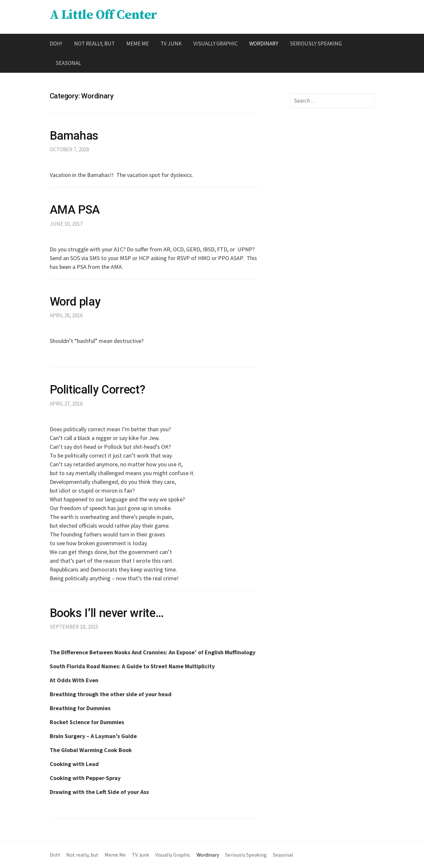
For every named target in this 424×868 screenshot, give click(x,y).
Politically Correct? (97, 390)
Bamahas (74, 136)
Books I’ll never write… (107, 613)
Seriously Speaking (316, 44)
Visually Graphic (215, 44)
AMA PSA (75, 210)
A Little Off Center (103, 15)
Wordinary (264, 44)
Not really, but (94, 44)
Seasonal (68, 63)
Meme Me (138, 44)
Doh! (56, 44)
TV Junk (171, 44)
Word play (75, 302)
